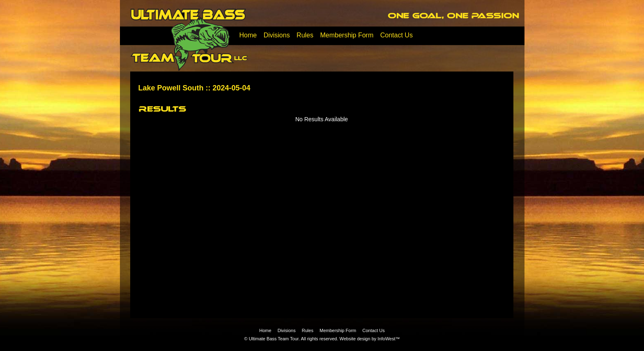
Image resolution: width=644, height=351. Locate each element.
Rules (305, 35)
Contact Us (397, 35)
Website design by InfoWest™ (370, 339)
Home (248, 35)
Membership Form (347, 35)
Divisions (277, 35)
